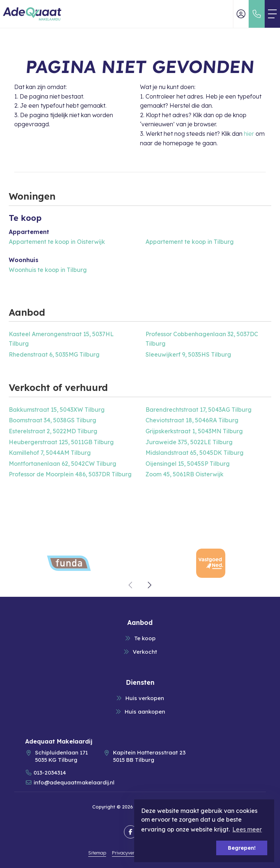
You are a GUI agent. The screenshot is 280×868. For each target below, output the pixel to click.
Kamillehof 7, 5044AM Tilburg (50, 453)
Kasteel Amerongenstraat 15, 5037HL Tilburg (61, 339)
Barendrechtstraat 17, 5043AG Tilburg (199, 410)
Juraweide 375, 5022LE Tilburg (189, 442)
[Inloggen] (241, 14)
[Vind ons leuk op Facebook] (131, 832)
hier (249, 134)
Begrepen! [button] (242, 848)
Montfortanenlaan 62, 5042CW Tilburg (63, 464)
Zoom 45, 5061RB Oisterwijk (184, 474)
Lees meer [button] (247, 829)
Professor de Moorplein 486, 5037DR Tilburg (70, 474)
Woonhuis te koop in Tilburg (48, 270)
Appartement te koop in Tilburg (190, 242)
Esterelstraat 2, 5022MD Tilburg (53, 431)
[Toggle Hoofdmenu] (272, 14)
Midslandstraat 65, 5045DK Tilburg (195, 453)
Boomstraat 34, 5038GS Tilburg (52, 420)
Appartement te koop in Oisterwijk (57, 242)
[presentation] (131, 585)
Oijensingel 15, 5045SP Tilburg (188, 464)
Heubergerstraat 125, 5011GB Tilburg (61, 442)
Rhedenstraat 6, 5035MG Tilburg (54, 354)
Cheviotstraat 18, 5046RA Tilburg (192, 420)
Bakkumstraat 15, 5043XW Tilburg (57, 410)
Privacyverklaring (131, 853)
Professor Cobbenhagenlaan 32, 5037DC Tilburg (202, 339)
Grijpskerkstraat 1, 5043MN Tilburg (194, 431)
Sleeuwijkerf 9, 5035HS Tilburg (188, 354)
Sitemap (97, 853)
